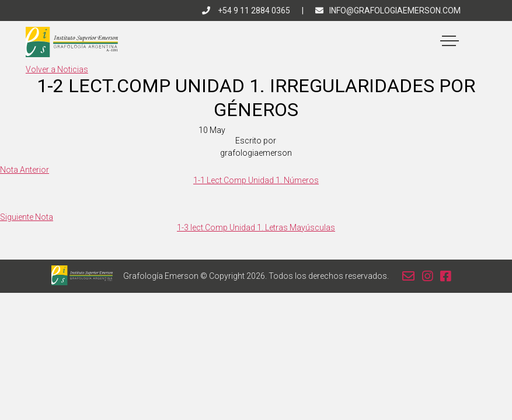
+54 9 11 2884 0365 (246, 10)
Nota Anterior (25, 170)
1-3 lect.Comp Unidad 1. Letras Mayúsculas (256, 228)
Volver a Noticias (57, 69)
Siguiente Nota (27, 217)
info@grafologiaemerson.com (388, 10)
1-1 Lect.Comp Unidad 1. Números (256, 180)
